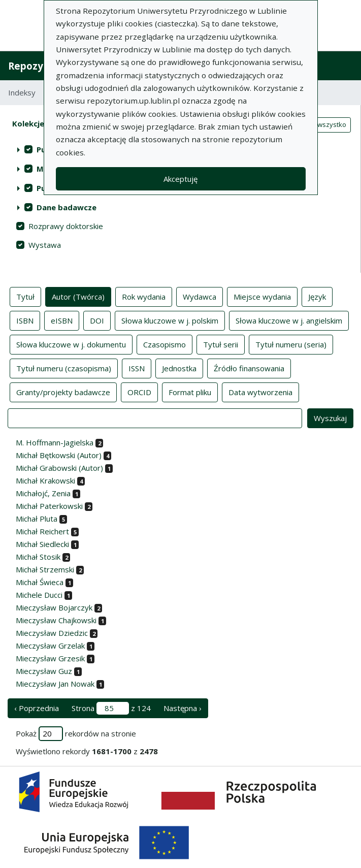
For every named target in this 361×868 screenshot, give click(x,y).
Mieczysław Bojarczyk (54, 607)
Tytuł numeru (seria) (291, 344)
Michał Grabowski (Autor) (59, 468)
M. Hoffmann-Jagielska (55, 442)
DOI (97, 320)
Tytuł (25, 296)
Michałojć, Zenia (43, 493)
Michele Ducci (39, 595)
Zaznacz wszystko (318, 124)
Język (317, 296)
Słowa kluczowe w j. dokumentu (71, 344)
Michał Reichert (42, 531)
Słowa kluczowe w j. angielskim (289, 320)
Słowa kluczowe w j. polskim (170, 320)
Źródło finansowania (249, 368)
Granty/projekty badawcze (63, 392)
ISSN (137, 368)
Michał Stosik (38, 557)
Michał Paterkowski (49, 506)
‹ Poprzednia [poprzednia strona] (37, 708)
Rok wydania (144, 296)
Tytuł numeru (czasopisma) (64, 368)
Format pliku (190, 392)
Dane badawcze (67, 207)
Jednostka (179, 368)
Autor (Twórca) (78, 296)
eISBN (62, 320)
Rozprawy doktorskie (66, 226)
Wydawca (200, 296)
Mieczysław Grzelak (50, 646)
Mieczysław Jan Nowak (55, 684)
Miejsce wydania (262, 296)
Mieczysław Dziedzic (52, 633)
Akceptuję (180, 179)
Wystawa (45, 245)
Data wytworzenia (260, 392)
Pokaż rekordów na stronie (76, 734)
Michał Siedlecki (42, 544)
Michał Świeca (40, 582)
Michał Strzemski (45, 569)
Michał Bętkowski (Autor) (59, 455)
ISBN (25, 320)
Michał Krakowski (45, 480)
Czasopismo (165, 344)
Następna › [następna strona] (183, 708)
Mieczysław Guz (44, 671)
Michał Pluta (37, 519)
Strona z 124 (111, 708)
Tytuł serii (221, 344)
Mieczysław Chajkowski (56, 620)
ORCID (139, 392)
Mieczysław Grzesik (50, 658)
